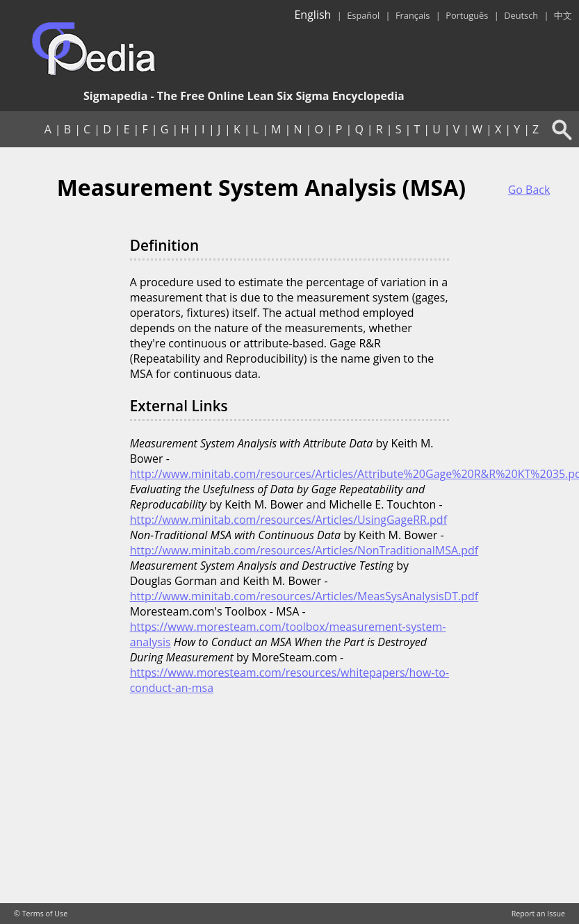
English (312, 15)
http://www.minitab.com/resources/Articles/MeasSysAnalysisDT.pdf (304, 596)
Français (413, 15)
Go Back (529, 190)
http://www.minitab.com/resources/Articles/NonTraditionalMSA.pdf (304, 550)
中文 (563, 15)
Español (363, 15)
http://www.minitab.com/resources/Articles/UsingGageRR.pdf (288, 520)
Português (467, 15)
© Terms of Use (41, 914)
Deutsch (521, 15)
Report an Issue (538, 914)
